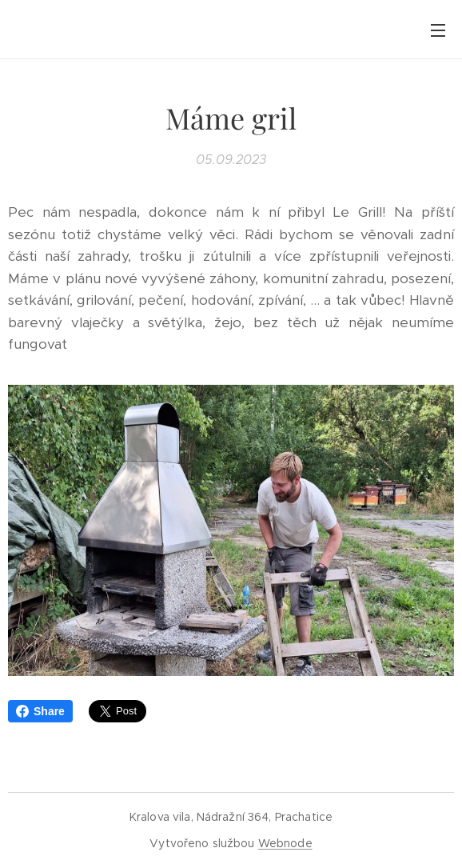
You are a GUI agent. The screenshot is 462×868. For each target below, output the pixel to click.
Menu (438, 30)
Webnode (285, 843)
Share (40, 711)
